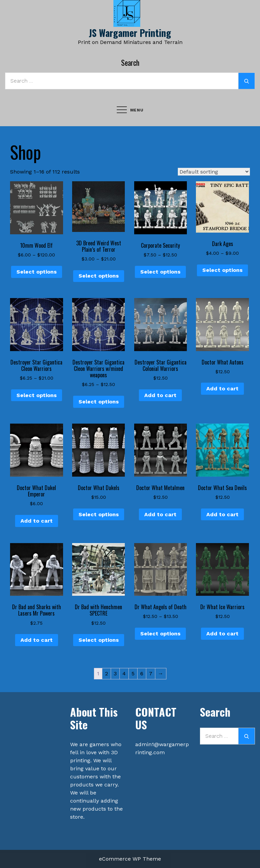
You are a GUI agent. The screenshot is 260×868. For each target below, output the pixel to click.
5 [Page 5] (133, 673)
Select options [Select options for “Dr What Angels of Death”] (160, 634)
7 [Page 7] (151, 673)
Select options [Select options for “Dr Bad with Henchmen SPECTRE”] (99, 640)
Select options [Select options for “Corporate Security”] (160, 272)
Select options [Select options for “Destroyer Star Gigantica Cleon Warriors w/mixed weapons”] (99, 402)
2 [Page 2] (107, 673)
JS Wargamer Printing (130, 33)
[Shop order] (214, 172)
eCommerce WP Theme (130, 859)
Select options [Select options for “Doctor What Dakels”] (99, 514)
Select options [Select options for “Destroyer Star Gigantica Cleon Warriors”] (37, 395)
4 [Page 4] (124, 673)
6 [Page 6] (142, 673)
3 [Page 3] (115, 673)
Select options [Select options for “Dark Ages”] (222, 270)
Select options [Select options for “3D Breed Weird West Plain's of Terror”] (99, 276)
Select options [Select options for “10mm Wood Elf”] (37, 272)
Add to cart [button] (160, 395)
